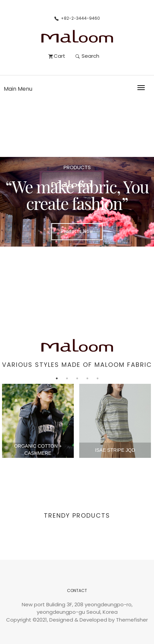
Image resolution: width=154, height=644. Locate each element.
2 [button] (67, 378)
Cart (57, 56)
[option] (77, 202)
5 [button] (98, 378)
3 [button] (77, 378)
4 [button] (87, 378)
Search (87, 56)
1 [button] (57, 378)
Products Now (77, 231)
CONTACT (77, 591)
